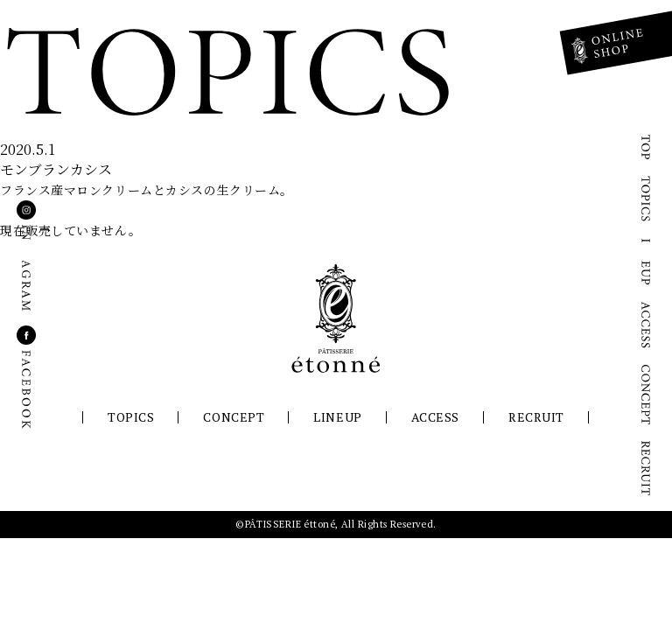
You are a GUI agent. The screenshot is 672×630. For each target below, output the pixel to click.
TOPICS (131, 417)
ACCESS (435, 417)
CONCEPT (234, 417)
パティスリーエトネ (336, 318)
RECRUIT (536, 417)
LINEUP (337, 417)
